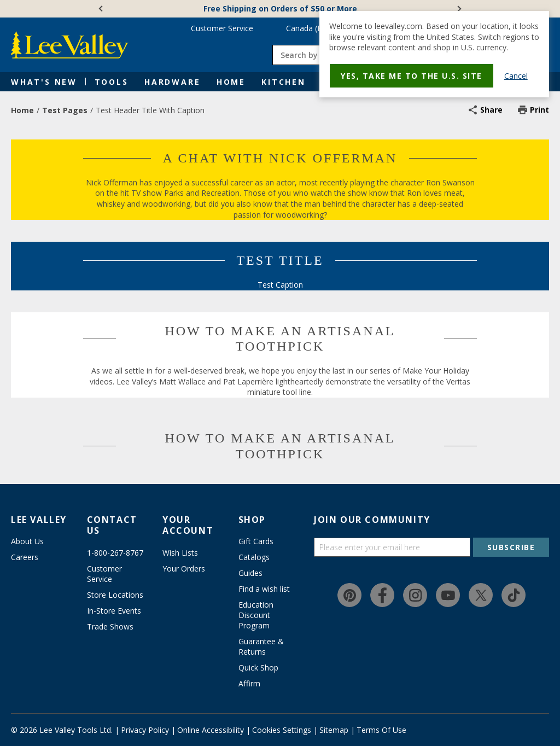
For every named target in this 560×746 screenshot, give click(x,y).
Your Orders (184, 569)
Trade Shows (110, 626)
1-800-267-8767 (115, 553)
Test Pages (65, 110)
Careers (25, 557)
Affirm (249, 683)
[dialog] (434, 54)
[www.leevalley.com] (70, 45)
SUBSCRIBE (511, 547)
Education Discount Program (256, 615)
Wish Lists (180, 553)
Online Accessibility (211, 730)
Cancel (516, 76)
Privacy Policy (145, 730)
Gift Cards (256, 541)
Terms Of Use (381, 730)
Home (231, 82)
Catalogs (254, 557)
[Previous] (102, 9)
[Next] (458, 9)
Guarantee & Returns (261, 646)
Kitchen (284, 82)
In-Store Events (114, 611)
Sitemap (334, 730)
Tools (112, 82)
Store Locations (115, 595)
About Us (27, 541)
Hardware (172, 82)
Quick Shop (258, 668)
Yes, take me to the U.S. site (412, 76)
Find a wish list (264, 589)
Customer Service (222, 28)
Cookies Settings (282, 730)
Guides (250, 573)
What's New (44, 82)
